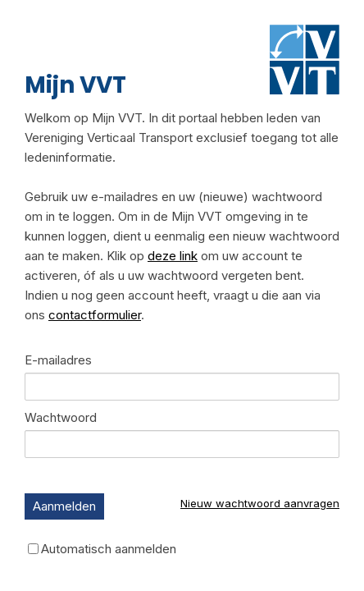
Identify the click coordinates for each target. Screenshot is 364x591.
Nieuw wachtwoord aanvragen (260, 503)
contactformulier (95, 315)
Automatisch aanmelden (109, 549)
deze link (173, 256)
